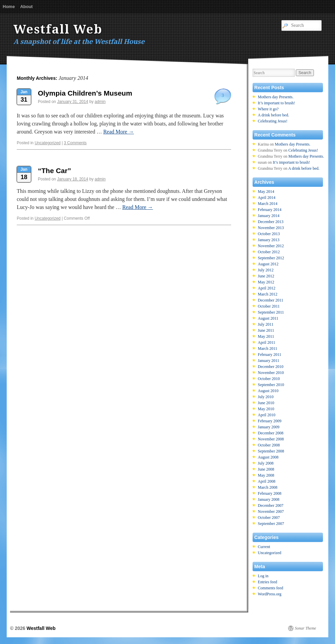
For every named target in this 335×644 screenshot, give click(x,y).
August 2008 (268, 457)
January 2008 (269, 499)
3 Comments (75, 143)
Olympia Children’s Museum (85, 93)
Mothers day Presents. (276, 97)
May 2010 (266, 409)
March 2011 (268, 348)
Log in (263, 576)
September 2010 (271, 385)
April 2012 (267, 288)
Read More (119, 132)
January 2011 (269, 361)
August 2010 (268, 391)
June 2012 (266, 276)
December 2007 (271, 505)
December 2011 (271, 300)
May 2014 (266, 192)
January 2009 (269, 427)
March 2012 (268, 294)
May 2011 (266, 336)
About (26, 7)
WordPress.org (270, 594)
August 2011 (268, 318)
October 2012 (269, 252)
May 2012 (266, 282)
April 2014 (267, 198)
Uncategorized (47, 143)
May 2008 (266, 475)
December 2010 (271, 367)
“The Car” (54, 171)
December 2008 (271, 433)
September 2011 (271, 312)
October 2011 (269, 306)
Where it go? (268, 109)
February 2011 (270, 355)
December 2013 (271, 222)
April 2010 (267, 415)
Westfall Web (58, 29)
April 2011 (267, 342)
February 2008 (270, 493)
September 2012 (271, 258)
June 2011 (266, 330)
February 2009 (270, 421)
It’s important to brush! (277, 103)
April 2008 (267, 481)
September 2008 (271, 451)
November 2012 (271, 246)
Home (9, 7)
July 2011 (266, 324)
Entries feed (268, 582)
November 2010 (271, 373)
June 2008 (266, 469)
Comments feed (271, 588)
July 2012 (266, 270)
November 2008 (271, 439)
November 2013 (271, 228)
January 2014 (269, 216)
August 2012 (268, 264)
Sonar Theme (306, 628)
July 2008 (266, 463)
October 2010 (269, 379)
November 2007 (271, 512)
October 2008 (269, 445)
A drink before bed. (274, 115)
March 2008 (268, 487)
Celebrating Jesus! (273, 121)
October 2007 (269, 518)
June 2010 (266, 403)
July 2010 (266, 397)
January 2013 (269, 240)
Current (264, 547)
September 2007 (271, 524)
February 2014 (270, 210)
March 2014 (268, 204)
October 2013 (269, 234)
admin (100, 102)
